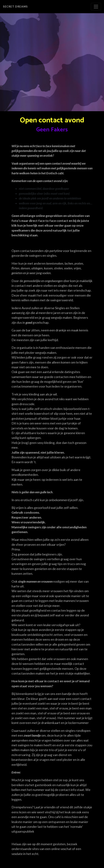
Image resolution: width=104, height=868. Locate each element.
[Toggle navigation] (96, 7)
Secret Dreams (15, 7)
